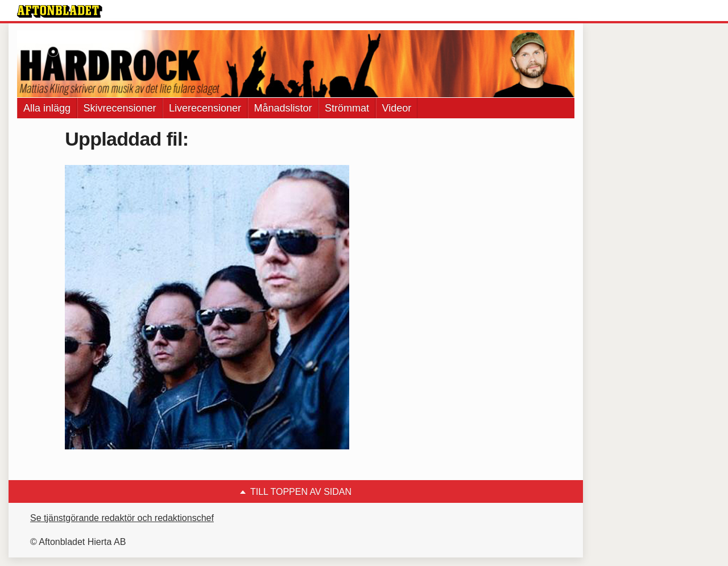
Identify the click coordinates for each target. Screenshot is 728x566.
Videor (397, 108)
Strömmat (347, 108)
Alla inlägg (47, 108)
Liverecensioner (205, 108)
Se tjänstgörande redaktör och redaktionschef (122, 518)
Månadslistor (283, 108)
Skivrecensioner (120, 108)
